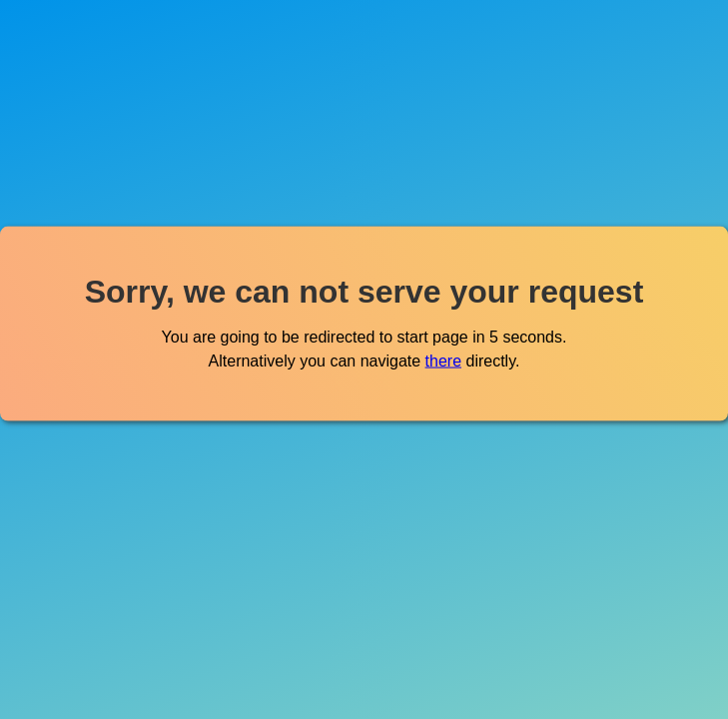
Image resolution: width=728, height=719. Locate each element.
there (443, 360)
